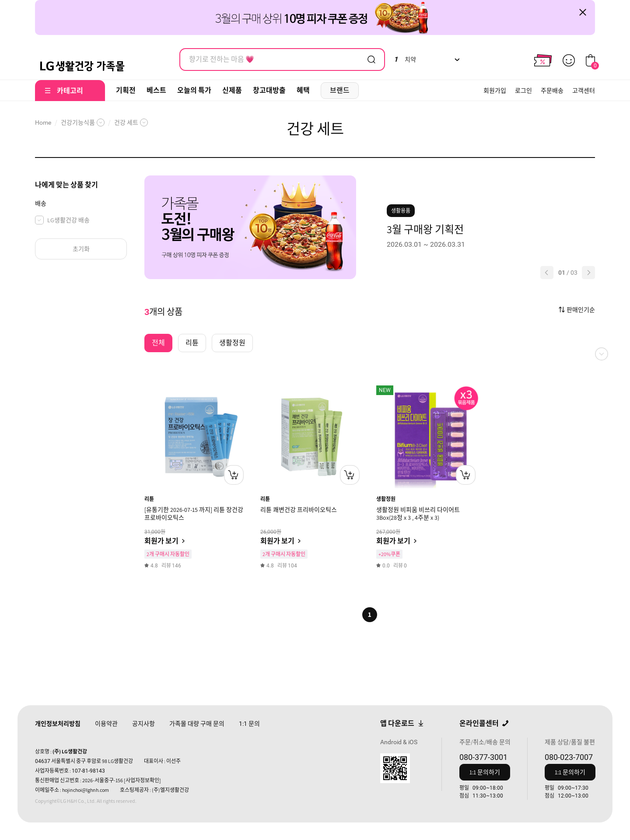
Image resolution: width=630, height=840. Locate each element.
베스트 (156, 90)
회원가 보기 (161, 541)
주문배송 (552, 91)
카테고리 (70, 91)
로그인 (523, 91)
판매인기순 (581, 310)
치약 (405, 59)
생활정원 (386, 499)
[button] (547, 273)
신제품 (232, 90)
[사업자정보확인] (142, 780)
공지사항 (143, 724)
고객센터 (584, 91)
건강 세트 (126, 122)
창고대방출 (269, 90)
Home (43, 122)
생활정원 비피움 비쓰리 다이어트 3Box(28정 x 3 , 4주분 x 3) (418, 514)
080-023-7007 (569, 757)
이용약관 (106, 724)
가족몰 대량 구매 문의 (197, 724)
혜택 (303, 90)
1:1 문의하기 (485, 772)
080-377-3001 (483, 757)
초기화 (81, 249)
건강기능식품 (78, 122)
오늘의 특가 (194, 90)
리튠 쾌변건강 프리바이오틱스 (299, 510)
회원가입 (495, 91)
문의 (249, 724)
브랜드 (340, 90)
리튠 (149, 499)
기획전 (126, 90)
